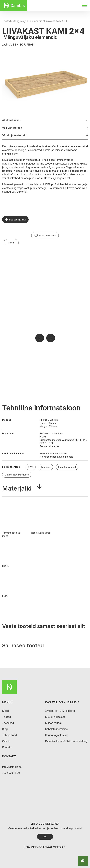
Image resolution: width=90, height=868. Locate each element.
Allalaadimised (12, 120)
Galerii (11, 243)
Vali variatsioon (12, 128)
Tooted (7, 21)
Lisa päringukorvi (17, 220)
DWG (31, 467)
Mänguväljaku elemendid (27, 21)
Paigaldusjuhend (67, 467)
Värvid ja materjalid (15, 135)
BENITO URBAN (24, 45)
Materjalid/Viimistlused (17, 475)
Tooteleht (46, 467)
